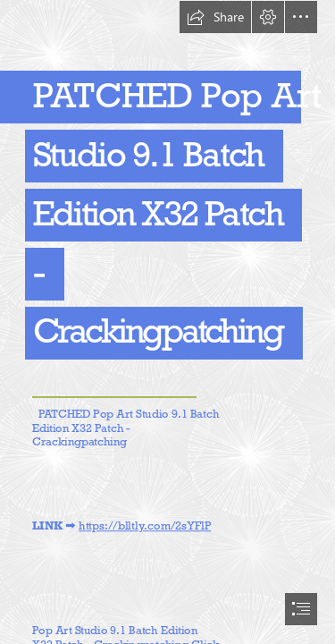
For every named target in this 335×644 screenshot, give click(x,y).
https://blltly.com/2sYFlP (145, 526)
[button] (215, 17)
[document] (167, 322)
